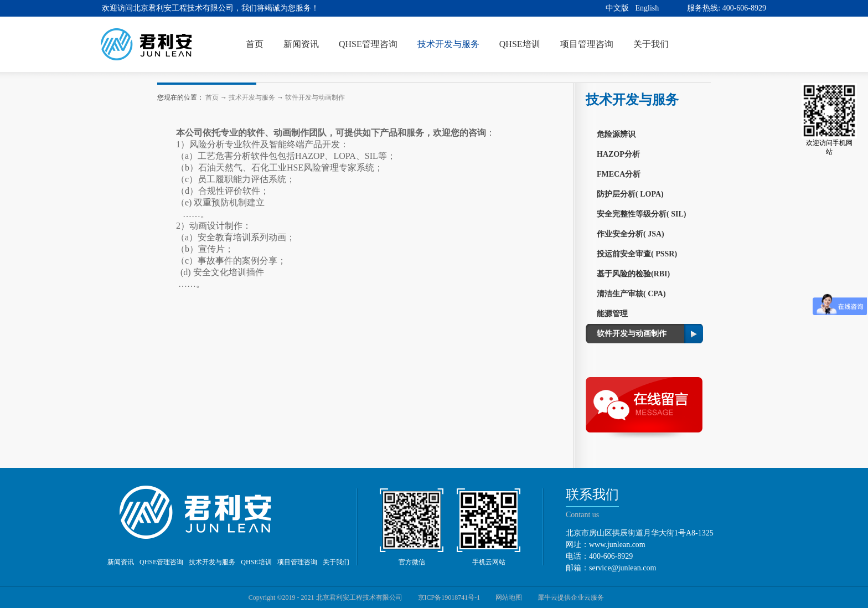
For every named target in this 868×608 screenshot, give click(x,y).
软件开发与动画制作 (315, 97)
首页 (255, 44)
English (647, 8)
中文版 (617, 8)
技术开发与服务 (252, 97)
